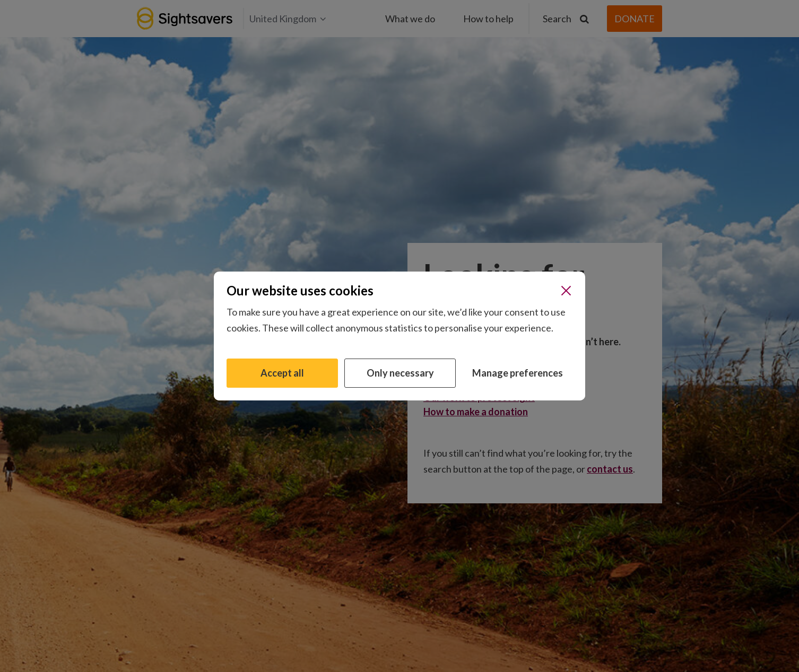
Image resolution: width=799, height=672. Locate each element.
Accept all (282, 373)
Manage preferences (518, 373)
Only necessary (400, 373)
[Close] (566, 291)
